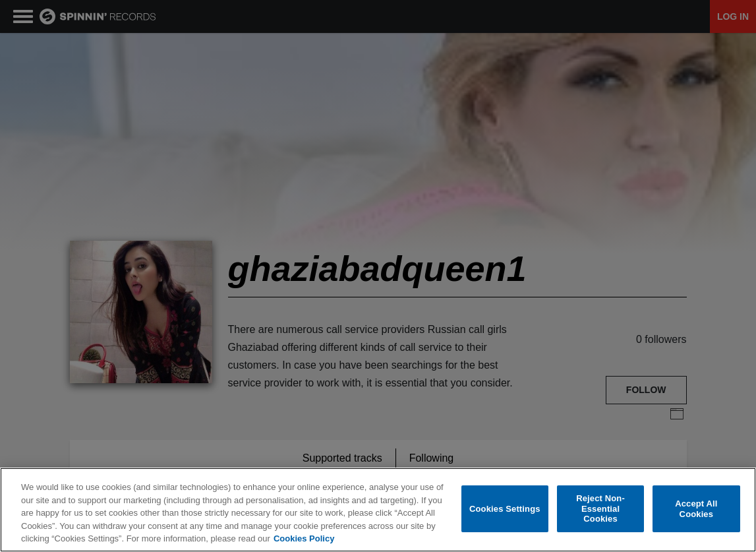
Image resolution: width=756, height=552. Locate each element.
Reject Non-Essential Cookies (600, 509)
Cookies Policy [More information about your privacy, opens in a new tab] (304, 539)
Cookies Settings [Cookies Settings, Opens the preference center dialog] (505, 509)
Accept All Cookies (696, 509)
